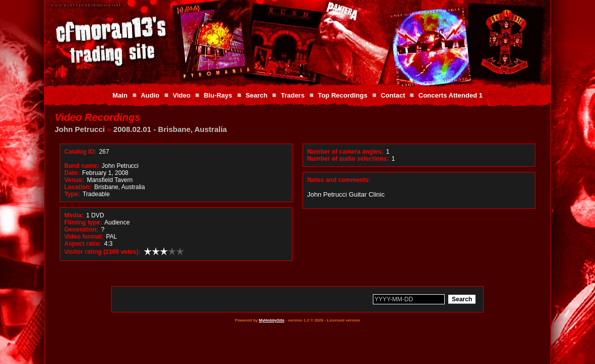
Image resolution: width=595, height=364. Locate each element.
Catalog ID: (80, 152)
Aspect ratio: (83, 244)
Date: (72, 173)
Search (256, 95)
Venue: (74, 180)
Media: (74, 215)
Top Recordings (343, 95)
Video (181, 95)
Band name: (82, 166)
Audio (150, 95)
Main (120, 95)
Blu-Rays (218, 95)
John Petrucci (80, 129)
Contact (393, 95)
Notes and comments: (339, 180)
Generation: (81, 230)
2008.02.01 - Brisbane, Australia (170, 129)
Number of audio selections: (348, 159)
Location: (78, 187)
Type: (72, 194)
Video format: (84, 237)
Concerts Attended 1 (451, 95)
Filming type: (83, 222)
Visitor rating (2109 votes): (102, 252)
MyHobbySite (271, 320)
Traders (293, 95)
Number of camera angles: (345, 152)
